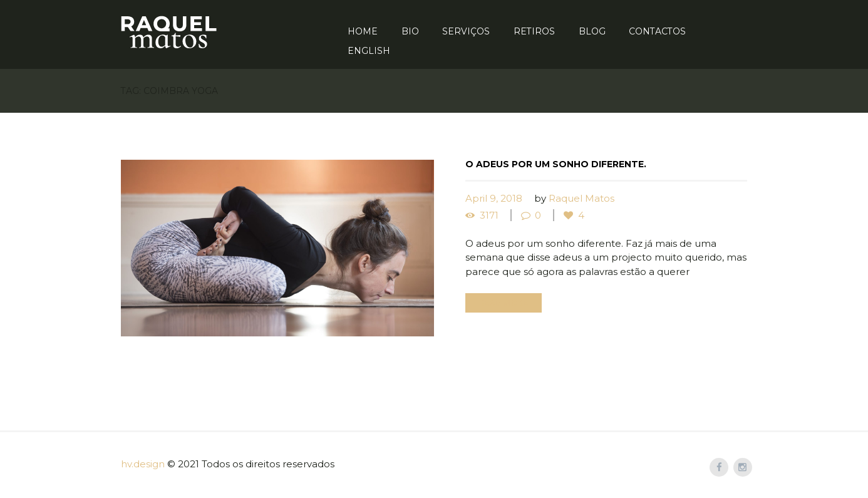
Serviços (466, 31)
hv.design (143, 464)
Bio (410, 31)
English (369, 51)
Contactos (657, 31)
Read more (503, 303)
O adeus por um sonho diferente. (556, 164)
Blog (592, 31)
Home (363, 31)
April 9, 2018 (494, 198)
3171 (489, 215)
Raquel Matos (581, 198)
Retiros (534, 31)
